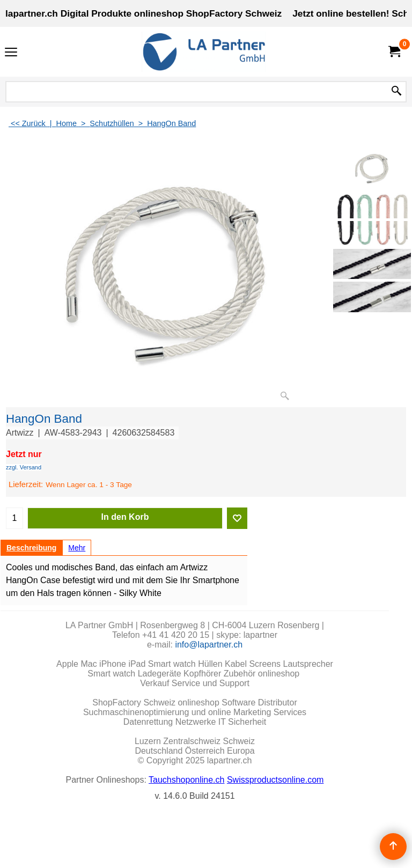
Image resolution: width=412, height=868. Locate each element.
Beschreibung (31, 548)
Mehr (77, 548)
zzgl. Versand (24, 467)
